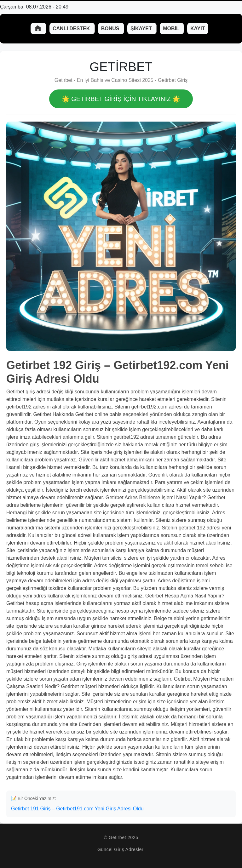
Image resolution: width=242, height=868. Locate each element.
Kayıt (198, 29)
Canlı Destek (72, 29)
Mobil (172, 29)
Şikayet (142, 29)
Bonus (111, 29)
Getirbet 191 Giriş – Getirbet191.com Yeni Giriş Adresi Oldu (77, 809)
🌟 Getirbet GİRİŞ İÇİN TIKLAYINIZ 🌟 (121, 99)
